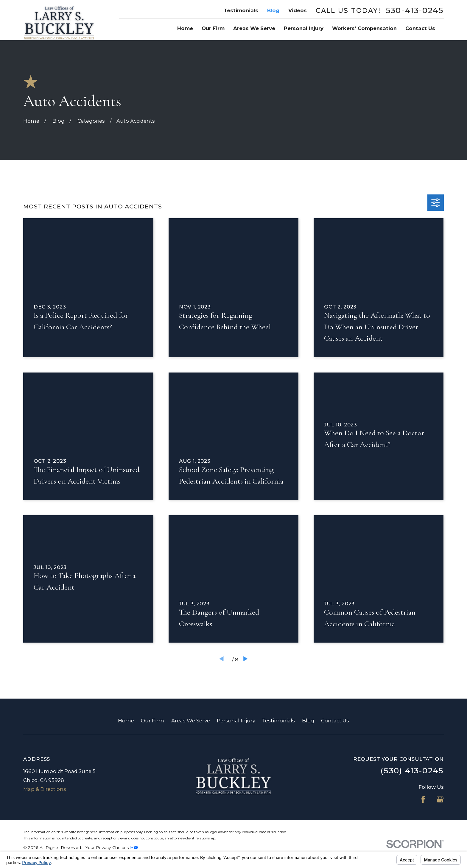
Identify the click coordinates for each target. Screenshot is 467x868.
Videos (298, 10)
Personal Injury (236, 721)
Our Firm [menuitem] (213, 28)
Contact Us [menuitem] (420, 28)
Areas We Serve (191, 721)
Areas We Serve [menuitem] (254, 28)
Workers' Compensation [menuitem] (364, 28)
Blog (273, 10)
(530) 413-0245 (412, 770)
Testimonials (241, 10)
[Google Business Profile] (440, 799)
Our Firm (152, 721)
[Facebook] (423, 799)
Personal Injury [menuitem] (304, 28)
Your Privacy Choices (112, 847)
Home (126, 721)
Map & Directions (45, 789)
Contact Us (335, 721)
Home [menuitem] (185, 28)
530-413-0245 (415, 11)
